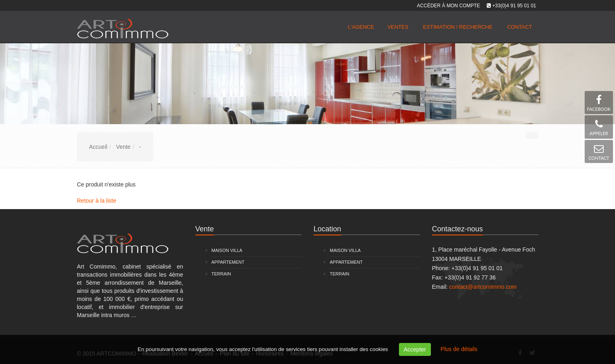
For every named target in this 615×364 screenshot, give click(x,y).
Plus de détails (459, 349)
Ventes (398, 27)
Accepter (415, 349)
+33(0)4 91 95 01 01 (514, 6)
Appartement (228, 262)
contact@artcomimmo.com (483, 287)
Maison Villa (227, 250)
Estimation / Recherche (458, 27)
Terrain (221, 274)
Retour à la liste (96, 201)
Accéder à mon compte (448, 6)
